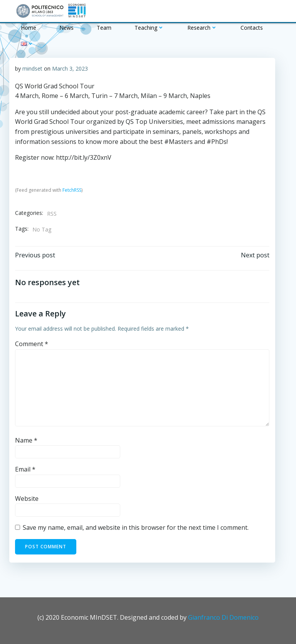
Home (29, 28)
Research (202, 28)
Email (25, 469)
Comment (32, 344)
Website (27, 499)
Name (26, 440)
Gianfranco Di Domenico (223, 617)
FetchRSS (72, 190)
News (66, 28)
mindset (32, 68)
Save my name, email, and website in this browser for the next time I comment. (136, 527)
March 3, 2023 (70, 68)
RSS (52, 214)
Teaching (149, 28)
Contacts (252, 28)
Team (104, 28)
